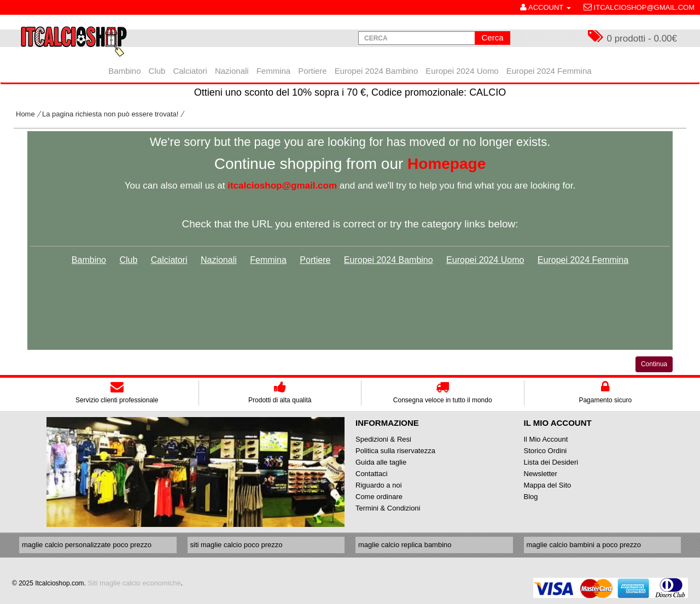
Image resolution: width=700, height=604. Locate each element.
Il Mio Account (546, 439)
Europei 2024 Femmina (583, 260)
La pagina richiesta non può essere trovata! (110, 114)
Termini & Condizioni (388, 508)
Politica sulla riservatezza (395, 451)
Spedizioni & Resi (383, 439)
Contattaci (372, 474)
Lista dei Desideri (551, 462)
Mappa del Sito (548, 485)
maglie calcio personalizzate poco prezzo (87, 545)
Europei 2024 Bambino (389, 260)
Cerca (492, 37)
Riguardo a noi (379, 485)
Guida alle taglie (381, 462)
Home (25, 114)
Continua (654, 364)
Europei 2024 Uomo (485, 260)
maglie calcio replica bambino (405, 545)
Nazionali (219, 260)
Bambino (89, 260)
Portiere (315, 260)
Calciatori (169, 260)
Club (128, 260)
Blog (531, 497)
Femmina (268, 260)
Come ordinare (379, 497)
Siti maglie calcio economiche (134, 583)
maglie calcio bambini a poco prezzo (584, 545)
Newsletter (541, 474)
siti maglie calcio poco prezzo (237, 545)
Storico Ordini (546, 451)
